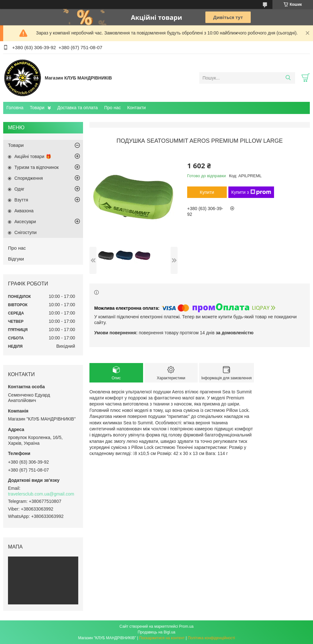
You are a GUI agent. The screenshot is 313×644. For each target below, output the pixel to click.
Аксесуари (25, 222)
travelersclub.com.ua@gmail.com (41, 494)
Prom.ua (186, 626)
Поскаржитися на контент (162, 638)
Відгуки (16, 259)
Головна (15, 108)
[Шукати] (288, 78)
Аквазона (24, 211)
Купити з (251, 192)
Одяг (19, 189)
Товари (37, 108)
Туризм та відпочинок (37, 167)
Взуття (21, 200)
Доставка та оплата (77, 108)
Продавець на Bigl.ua (156, 632)
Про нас (112, 108)
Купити (207, 192)
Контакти (136, 108)
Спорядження (29, 178)
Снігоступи (26, 232)
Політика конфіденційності (211, 638)
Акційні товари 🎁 (33, 156)
